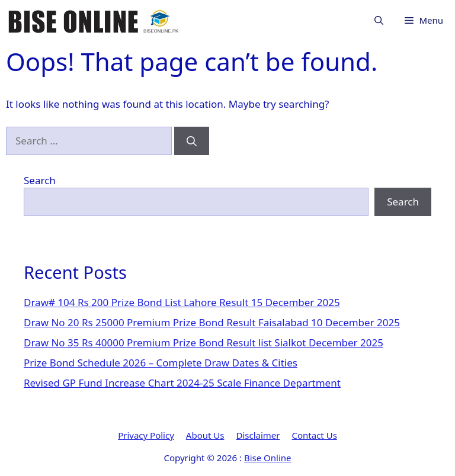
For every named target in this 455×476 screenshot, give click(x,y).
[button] (379, 20)
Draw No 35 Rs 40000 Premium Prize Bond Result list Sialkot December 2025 (204, 342)
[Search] (192, 141)
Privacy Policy (146, 435)
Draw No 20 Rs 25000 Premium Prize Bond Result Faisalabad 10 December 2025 (212, 322)
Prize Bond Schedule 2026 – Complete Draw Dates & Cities (161, 363)
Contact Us (315, 435)
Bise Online (268, 458)
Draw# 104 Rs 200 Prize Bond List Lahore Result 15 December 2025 (182, 302)
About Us (205, 435)
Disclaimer (258, 435)
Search (40, 180)
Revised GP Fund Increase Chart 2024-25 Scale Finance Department (182, 383)
